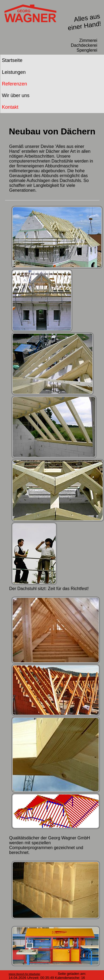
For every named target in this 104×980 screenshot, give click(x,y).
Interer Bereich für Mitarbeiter (24, 974)
